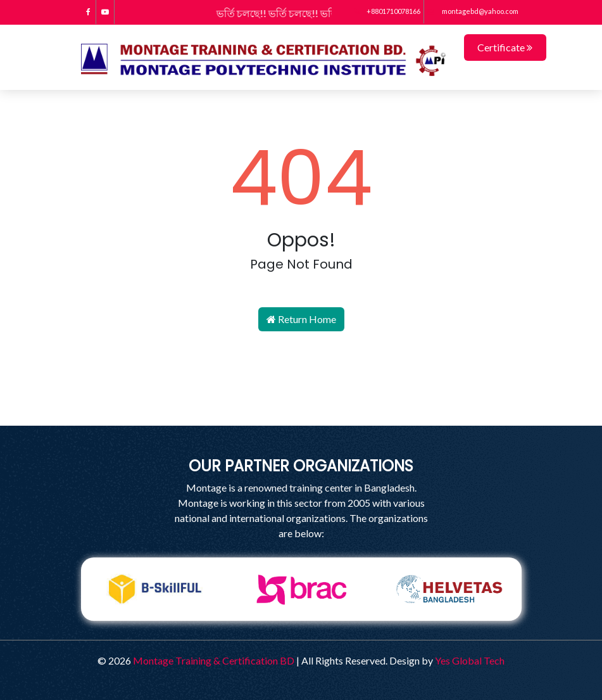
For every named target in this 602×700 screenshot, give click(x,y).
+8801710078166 (387, 11)
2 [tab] (292, 630)
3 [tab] (311, 630)
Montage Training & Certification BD (214, 660)
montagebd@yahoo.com (473, 11)
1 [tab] (273, 630)
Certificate (505, 47)
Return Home (301, 319)
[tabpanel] (154, 589)
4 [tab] (330, 630)
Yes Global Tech (470, 660)
